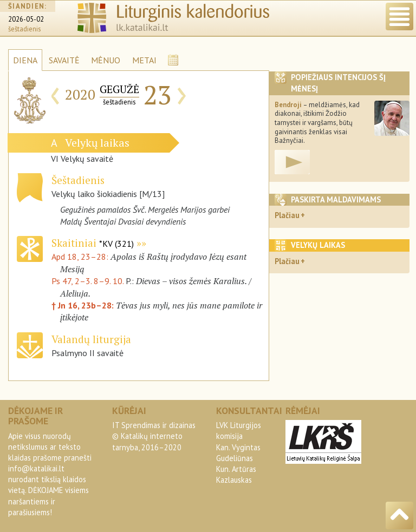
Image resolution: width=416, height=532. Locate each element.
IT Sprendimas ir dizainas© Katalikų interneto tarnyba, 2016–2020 (154, 436)
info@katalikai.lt (36, 468)
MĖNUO (106, 60)
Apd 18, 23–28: (81, 257)
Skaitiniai (93, 243)
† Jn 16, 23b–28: (84, 305)
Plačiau (287, 215)
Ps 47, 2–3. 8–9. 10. (87, 281)
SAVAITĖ (64, 60)
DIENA (25, 60)
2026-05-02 (26, 19)
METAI (144, 60)
